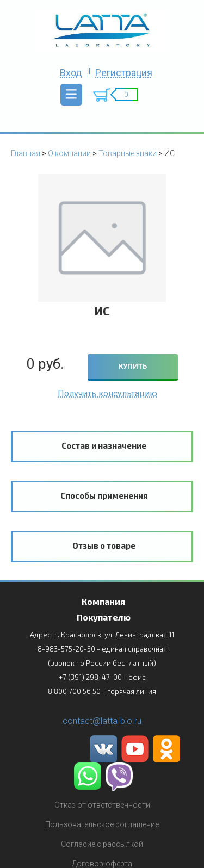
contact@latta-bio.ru (102, 721)
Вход (71, 73)
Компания (103, 601)
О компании (69, 153)
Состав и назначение (104, 445)
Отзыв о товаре (104, 545)
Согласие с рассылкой (102, 844)
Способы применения (104, 495)
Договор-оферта (102, 864)
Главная (26, 153)
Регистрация (124, 73)
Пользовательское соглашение (102, 824)
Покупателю (104, 617)
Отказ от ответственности (102, 805)
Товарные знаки (128, 153)
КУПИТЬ (133, 366)
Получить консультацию (107, 393)
